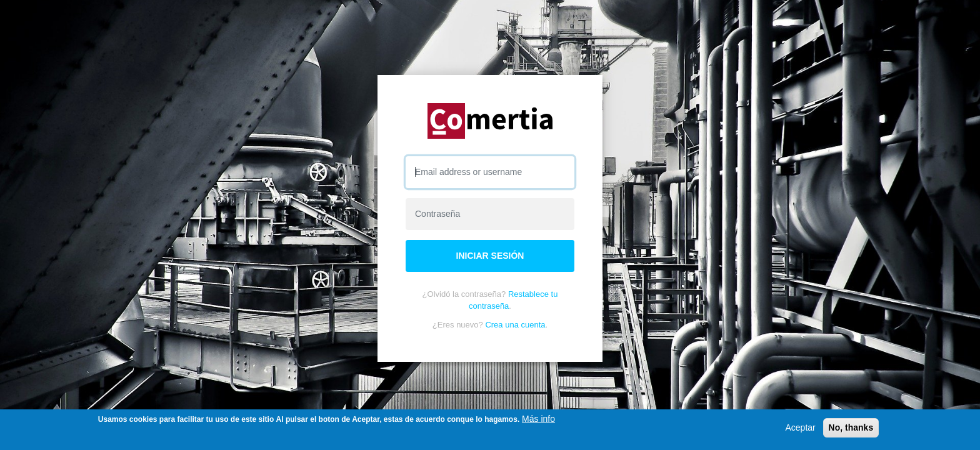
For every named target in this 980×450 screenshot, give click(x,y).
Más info (538, 419)
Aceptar (800, 427)
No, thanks (851, 427)
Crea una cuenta (515, 325)
